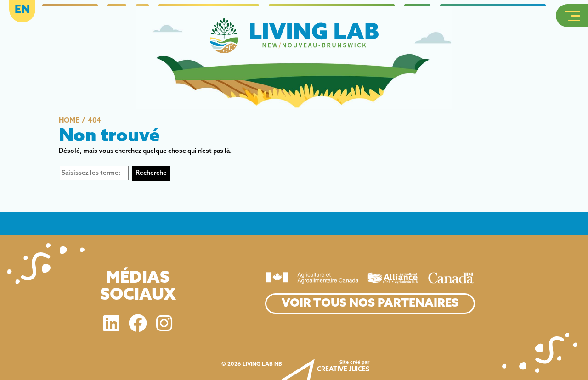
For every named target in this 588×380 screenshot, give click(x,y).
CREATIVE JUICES (343, 370)
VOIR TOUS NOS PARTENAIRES (370, 304)
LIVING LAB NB (262, 364)
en (22, 10)
